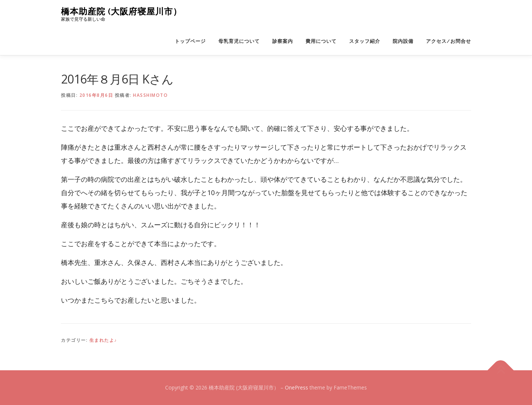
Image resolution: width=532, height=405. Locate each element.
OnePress (296, 387)
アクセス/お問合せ (449, 41)
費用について (321, 41)
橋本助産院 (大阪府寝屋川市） (121, 11)
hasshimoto (150, 95)
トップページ (190, 41)
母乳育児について (239, 41)
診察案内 (283, 41)
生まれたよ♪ (103, 340)
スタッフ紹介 (365, 41)
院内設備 (403, 41)
